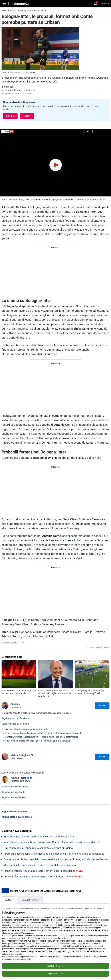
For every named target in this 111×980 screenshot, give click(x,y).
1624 (76, 920)
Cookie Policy (26, 959)
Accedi (105, 4)
